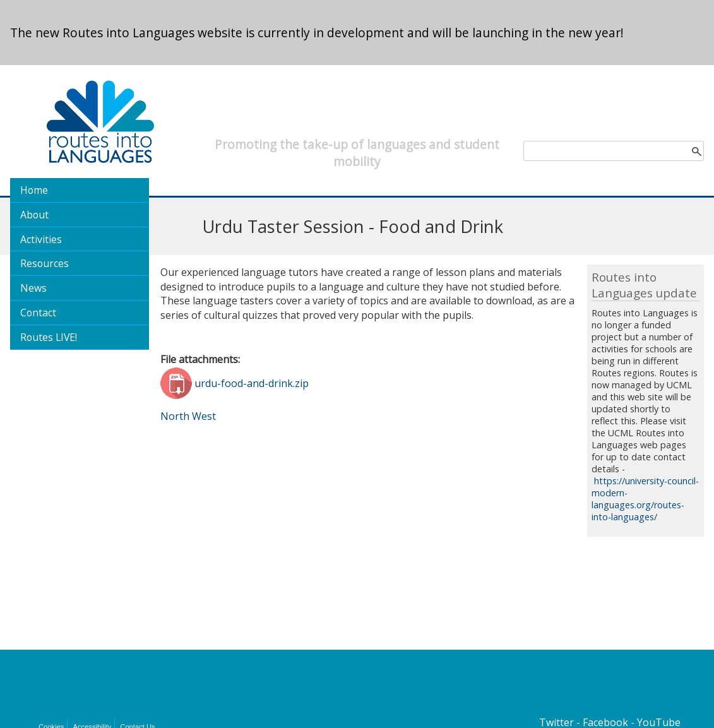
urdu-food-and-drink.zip (252, 383)
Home (34, 190)
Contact (38, 313)
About (34, 215)
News (33, 288)
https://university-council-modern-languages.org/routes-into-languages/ (645, 499)
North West (188, 416)
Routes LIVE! (49, 337)
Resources (45, 263)
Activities (41, 239)
